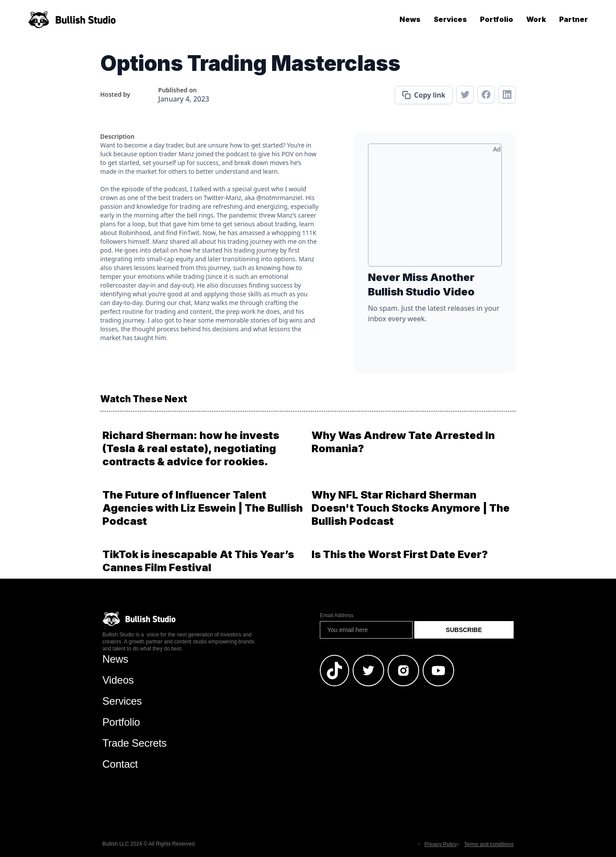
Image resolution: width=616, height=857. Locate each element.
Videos (118, 680)
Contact (120, 764)
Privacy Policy (441, 844)
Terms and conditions (489, 844)
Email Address (337, 615)
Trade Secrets (135, 743)
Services (450, 19)
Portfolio (497, 19)
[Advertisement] (435, 208)
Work (536, 19)
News (410, 19)
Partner (574, 19)
